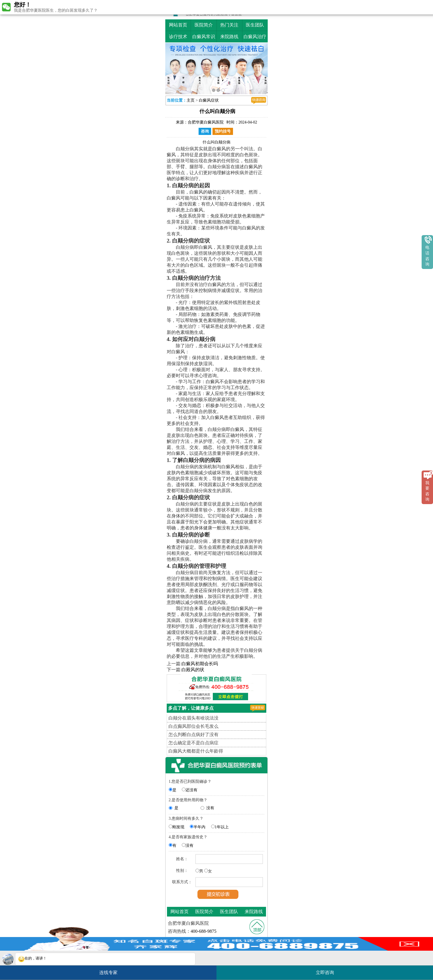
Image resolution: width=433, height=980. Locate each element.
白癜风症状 (209, 100)
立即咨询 (328, 970)
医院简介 (204, 25)
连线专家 (108, 972)
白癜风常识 (204, 37)
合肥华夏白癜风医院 (206, 122)
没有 (210, 808)
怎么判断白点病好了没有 (193, 735)
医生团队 (255, 25)
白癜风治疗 (255, 37)
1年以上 (222, 827)
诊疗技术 (178, 37)
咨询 (205, 131)
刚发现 (178, 827)
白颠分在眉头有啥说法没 (193, 718)
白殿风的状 (193, 670)
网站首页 (178, 25)
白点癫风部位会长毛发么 (193, 726)
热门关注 (229, 25)
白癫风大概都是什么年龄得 (196, 751)
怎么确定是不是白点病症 (193, 743)
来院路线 (229, 37)
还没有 (191, 790)
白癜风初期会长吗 (200, 664)
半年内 (199, 827)
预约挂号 (223, 131)
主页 (191, 100)
